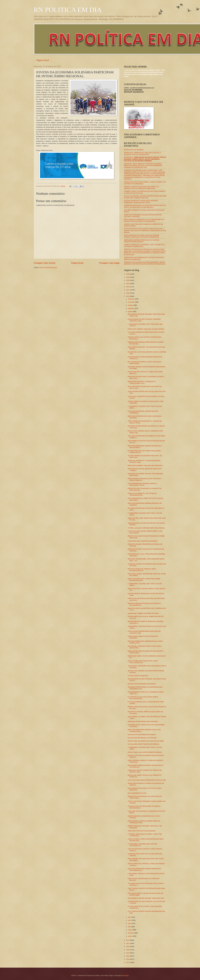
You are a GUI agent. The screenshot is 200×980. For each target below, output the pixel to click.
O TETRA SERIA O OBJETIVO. (138, 676)
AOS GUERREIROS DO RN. (137, 793)
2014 (128, 953)
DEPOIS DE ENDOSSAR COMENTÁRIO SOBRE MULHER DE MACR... (144, 580)
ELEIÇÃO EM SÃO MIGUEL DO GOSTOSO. (142, 738)
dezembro (131, 299)
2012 (128, 959)
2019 (128, 296)
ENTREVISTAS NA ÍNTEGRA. (134, 150)
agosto (130, 312)
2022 (128, 287)
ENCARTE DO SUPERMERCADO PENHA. (142, 684)
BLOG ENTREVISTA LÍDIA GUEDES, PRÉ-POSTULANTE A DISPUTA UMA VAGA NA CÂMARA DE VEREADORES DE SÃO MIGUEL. (145, 231)
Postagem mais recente (45, 263)
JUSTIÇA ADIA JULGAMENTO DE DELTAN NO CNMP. (146, 741)
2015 (128, 950)
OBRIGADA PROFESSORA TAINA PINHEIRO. (143, 722)
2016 (128, 946)
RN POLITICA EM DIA (68, 10)
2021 (128, 290)
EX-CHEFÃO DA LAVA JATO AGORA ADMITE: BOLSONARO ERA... (143, 698)
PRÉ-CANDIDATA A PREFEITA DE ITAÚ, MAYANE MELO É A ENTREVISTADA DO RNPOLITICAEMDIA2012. (144, 220)
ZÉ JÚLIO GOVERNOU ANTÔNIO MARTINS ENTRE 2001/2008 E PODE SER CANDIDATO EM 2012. (145, 197)
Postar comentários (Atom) (48, 268)
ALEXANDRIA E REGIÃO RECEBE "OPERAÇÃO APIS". (146, 898)
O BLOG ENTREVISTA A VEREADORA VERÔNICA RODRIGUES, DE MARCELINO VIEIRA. (141, 202)
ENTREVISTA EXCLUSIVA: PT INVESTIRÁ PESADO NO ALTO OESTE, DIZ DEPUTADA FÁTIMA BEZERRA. (145, 206)
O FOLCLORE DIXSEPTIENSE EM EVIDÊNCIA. (144, 744)
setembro (131, 308)
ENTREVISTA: (145, 159)
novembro (131, 302)
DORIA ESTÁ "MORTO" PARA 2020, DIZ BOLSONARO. (146, 329)
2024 (128, 280)
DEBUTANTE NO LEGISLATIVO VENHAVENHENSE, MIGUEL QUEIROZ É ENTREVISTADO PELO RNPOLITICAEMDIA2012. (145, 263)
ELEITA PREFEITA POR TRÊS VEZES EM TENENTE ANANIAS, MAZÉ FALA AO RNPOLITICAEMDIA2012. (142, 236)
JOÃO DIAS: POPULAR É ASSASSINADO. (142, 831)
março (130, 930)
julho (130, 917)
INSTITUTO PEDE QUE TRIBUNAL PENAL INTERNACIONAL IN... (142, 570)
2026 (128, 274)
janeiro (130, 936)
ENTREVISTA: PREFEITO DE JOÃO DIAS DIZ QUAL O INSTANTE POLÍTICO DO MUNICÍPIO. (142, 154)
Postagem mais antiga (109, 263)
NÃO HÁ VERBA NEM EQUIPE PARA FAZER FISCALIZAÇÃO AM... (143, 662)
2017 (128, 943)
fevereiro (131, 933)
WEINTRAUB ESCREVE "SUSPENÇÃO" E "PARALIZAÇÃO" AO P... (142, 382)
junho (130, 920)
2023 (128, 284)
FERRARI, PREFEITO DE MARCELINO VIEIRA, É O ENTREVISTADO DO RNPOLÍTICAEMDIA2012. (141, 188)
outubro (131, 305)
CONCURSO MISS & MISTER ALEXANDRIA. (143, 541)
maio (130, 923)
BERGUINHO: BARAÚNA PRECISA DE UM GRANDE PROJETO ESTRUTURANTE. (142, 241)
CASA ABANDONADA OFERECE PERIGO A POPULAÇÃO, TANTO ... (142, 484)
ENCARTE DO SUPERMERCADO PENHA (142, 735)
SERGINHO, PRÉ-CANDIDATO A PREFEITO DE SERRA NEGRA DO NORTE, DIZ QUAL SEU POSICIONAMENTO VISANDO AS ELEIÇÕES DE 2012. (143, 166)
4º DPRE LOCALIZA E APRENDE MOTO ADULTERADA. (146, 528)
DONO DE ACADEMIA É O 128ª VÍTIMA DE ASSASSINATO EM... (142, 494)
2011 (128, 962)
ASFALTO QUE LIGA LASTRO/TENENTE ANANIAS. (145, 752)
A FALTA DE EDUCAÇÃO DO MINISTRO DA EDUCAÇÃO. (147, 780)
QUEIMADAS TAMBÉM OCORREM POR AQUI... (144, 613)
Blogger (126, 975)
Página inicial (43, 60)
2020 (128, 293)
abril (130, 927)
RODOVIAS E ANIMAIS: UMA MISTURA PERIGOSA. (145, 466)
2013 (128, 956)
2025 (128, 277)
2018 (128, 940)
